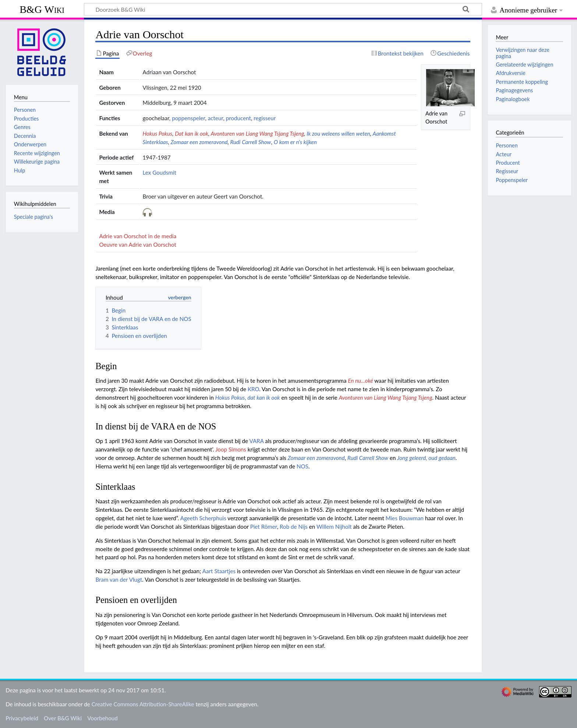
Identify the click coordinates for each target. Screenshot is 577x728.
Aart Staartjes (219, 571)
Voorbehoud (102, 718)
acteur (216, 118)
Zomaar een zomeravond (199, 142)
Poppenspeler (512, 180)
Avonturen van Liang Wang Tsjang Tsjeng (257, 133)
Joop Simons (231, 449)
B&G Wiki (42, 9)
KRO (253, 389)
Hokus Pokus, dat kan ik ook (248, 397)
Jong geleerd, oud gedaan (426, 458)
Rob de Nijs (294, 527)
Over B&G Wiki (63, 718)
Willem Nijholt (334, 527)
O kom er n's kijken (295, 142)
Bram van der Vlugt (119, 579)
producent (238, 118)
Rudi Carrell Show (250, 142)
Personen (507, 145)
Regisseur (507, 171)
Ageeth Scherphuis (203, 518)
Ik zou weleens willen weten (338, 133)
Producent (508, 163)
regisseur (265, 118)
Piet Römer (264, 527)
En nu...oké (360, 381)
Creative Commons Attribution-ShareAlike (143, 704)
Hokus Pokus (158, 133)
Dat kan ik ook (192, 133)
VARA (256, 441)
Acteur (504, 154)
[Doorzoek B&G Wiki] (283, 9)
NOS (302, 466)
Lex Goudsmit (160, 172)
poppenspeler (188, 118)
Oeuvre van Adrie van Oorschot (138, 245)
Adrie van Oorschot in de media (138, 236)
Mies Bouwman (405, 518)
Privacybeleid (22, 718)
